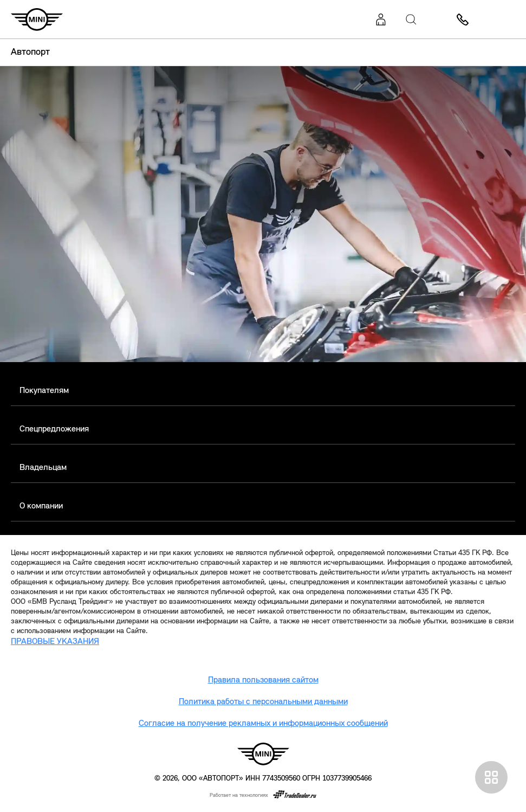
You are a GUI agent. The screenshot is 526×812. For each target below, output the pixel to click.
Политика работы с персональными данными (263, 702)
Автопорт (30, 52)
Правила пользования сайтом (263, 680)
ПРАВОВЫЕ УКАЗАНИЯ (55, 642)
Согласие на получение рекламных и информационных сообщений (263, 724)
